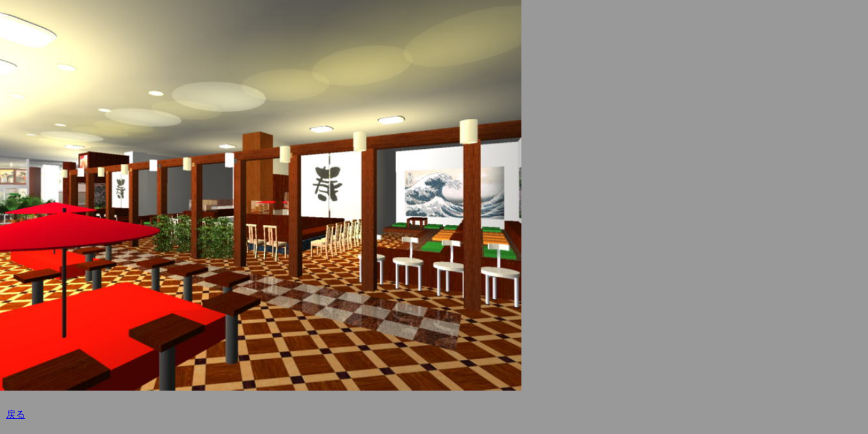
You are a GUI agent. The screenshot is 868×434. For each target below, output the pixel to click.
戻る (16, 414)
